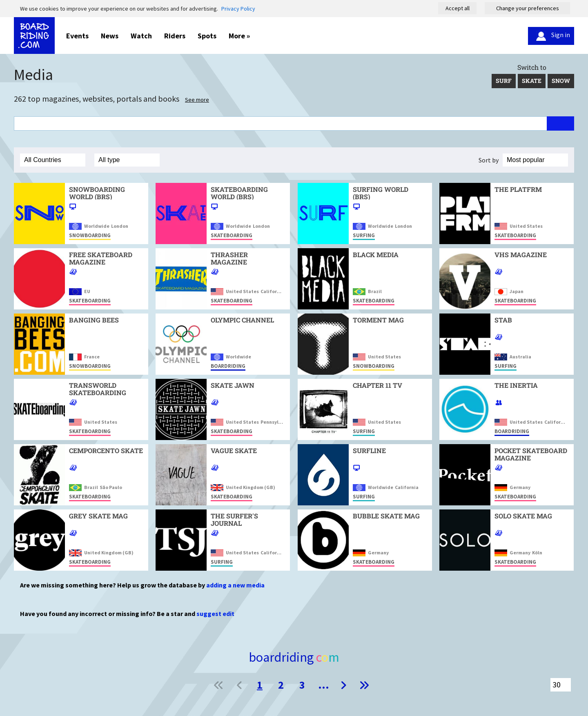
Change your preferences (528, 8)
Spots (207, 36)
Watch (141, 36)
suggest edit (215, 614)
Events (77, 36)
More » (239, 36)
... (324, 685)
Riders (175, 36)
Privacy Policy (238, 9)
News (110, 36)
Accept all (458, 8)
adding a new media (235, 585)
